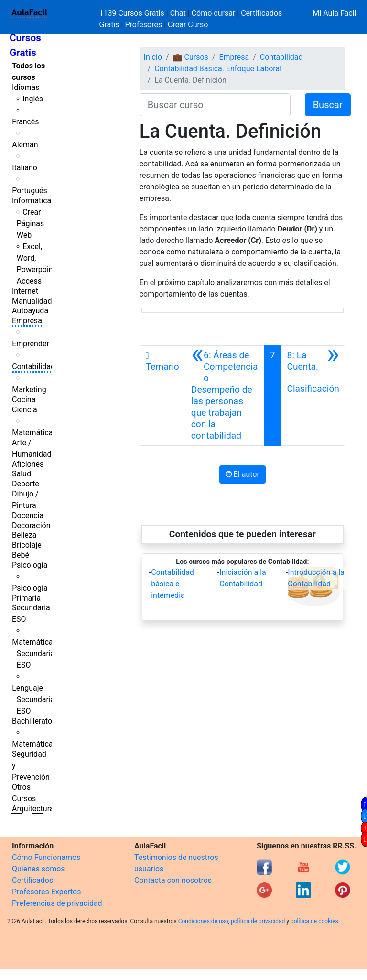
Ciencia (25, 410)
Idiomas (26, 87)
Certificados (32, 880)
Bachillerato (32, 721)
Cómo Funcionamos (46, 857)
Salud (22, 474)
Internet (25, 291)
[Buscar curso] (215, 105)
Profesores (143, 25)
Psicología (30, 565)
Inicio (153, 57)
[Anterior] (225, 396)
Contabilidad (33, 367)
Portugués (30, 191)
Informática (32, 201)
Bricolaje (27, 545)
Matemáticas (34, 433)
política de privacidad (258, 921)
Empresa (27, 321)
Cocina (24, 400)
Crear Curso (188, 25)
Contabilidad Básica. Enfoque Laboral (218, 69)
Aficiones (28, 464)
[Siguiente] (313, 396)
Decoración (31, 525)
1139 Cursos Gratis (133, 13)
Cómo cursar (214, 13)
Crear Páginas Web (30, 224)
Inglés (33, 99)
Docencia (28, 515)
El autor (243, 474)
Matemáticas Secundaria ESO (34, 654)
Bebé (21, 555)
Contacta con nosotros (173, 880)
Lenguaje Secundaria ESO (33, 699)
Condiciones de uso (203, 921)
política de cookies (314, 921)
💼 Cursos (191, 57)
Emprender (31, 344)
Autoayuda (30, 311)
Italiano (25, 168)
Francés (25, 122)
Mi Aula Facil (334, 13)
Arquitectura (33, 809)
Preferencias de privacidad (57, 903)
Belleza (24, 535)
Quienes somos (38, 869)
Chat (178, 13)
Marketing (29, 390)
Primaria (26, 598)
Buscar (328, 105)
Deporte (26, 484)
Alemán (25, 145)
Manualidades (36, 301)
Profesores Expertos (46, 892)
